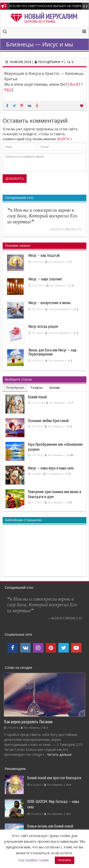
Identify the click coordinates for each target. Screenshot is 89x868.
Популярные (15, 388)
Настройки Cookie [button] (34, 860)
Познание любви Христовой (48, 421)
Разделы (37, 388)
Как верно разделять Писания (28, 722)
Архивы (55, 388)
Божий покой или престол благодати (54, 778)
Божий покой (37, 397)
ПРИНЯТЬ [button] (65, 860)
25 (72, 455)
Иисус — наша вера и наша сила (51, 468)
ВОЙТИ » (65, 139)
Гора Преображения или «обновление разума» (55, 447)
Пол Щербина (51, 62)
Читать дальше (59, 754)
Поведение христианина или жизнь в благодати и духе (55, 494)
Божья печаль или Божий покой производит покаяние (50, 829)
